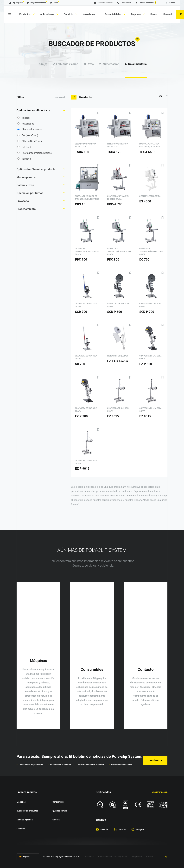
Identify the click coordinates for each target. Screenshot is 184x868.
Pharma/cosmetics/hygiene (35, 153)
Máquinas (21, 802)
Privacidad (89, 857)
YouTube (104, 829)
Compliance (136, 857)
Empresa (136, 14)
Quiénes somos (60, 811)
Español (26, 857)
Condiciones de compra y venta (113, 857)
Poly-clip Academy (36, 3)
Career (154, 14)
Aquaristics (26, 124)
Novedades (89, 14)
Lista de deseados (146, 3)
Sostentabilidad (113, 14)
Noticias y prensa (25, 820)
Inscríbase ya (155, 760)
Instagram (140, 829)
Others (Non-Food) (30, 141)
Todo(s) (24, 118)
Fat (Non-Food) (28, 135)
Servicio (69, 14)
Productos (25, 14)
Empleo (149, 857)
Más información (160, 792)
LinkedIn (122, 829)
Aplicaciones (48, 14)
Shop (54, 3)
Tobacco (24, 159)
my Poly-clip (16, 3)
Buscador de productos (27, 811)
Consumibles (58, 802)
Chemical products (30, 130)
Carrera (56, 820)
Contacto (168, 14)
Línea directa (124, 3)
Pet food (24, 147)
